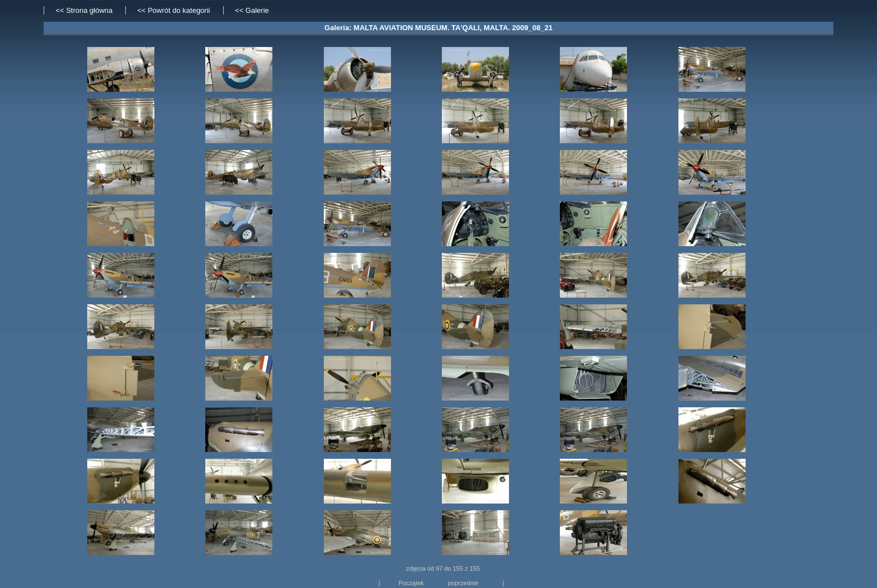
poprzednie (463, 583)
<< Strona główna (84, 10)
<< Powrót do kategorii (175, 10)
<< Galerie (252, 10)
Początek (411, 583)
